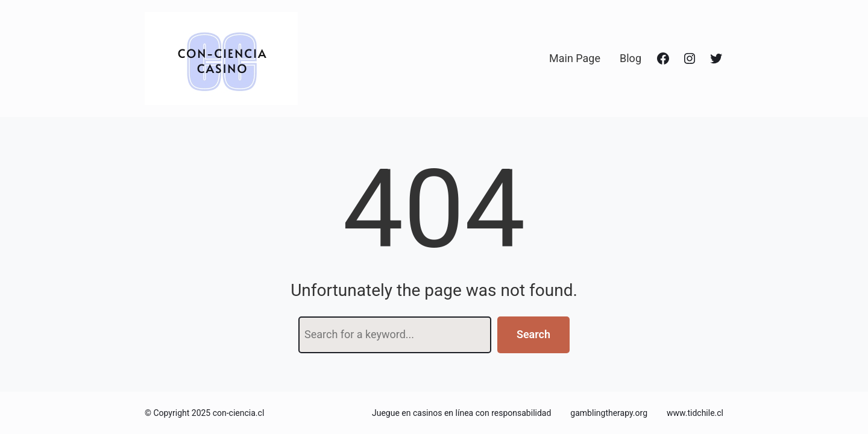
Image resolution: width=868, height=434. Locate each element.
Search (533, 334)
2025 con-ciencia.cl (228, 413)
